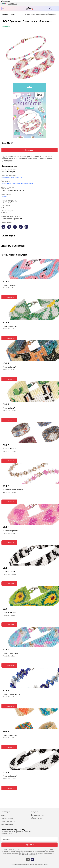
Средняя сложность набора (12, 177)
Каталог (14, 14)
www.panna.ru (12, 4)
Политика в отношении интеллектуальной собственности (29, 864)
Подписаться (30, 845)
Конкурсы (34, 812)
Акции (4, 815)
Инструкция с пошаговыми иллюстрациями (17, 183)
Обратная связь (36, 818)
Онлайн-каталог (7, 824)
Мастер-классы (7, 818)
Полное (4, 196)
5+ (26, 227)
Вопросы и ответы (8, 821)
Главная (5, 14)
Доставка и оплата (38, 815)
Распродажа (6, 812)
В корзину (29, 150)
